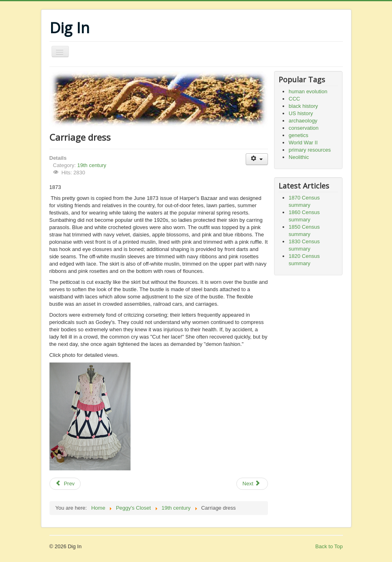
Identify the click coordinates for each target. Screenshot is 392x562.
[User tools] (257, 159)
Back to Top (329, 546)
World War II (303, 143)
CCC (294, 99)
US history (301, 113)
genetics (298, 135)
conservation (304, 128)
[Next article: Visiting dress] (252, 484)
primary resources (310, 150)
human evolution (308, 91)
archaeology (303, 121)
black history (303, 106)
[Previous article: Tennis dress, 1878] (65, 484)
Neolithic (299, 157)
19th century (92, 165)
